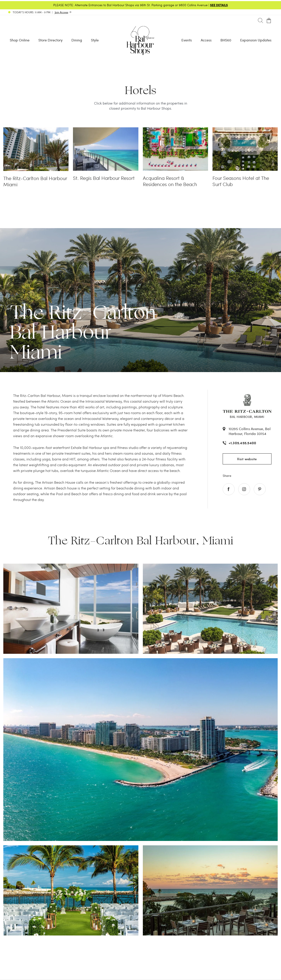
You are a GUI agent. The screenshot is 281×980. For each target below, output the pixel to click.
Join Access (61, 12)
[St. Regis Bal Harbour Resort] (106, 130)
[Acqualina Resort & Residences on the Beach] (175, 130)
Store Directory (50, 40)
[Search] (260, 21)
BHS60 (226, 40)
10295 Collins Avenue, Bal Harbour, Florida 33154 (250, 431)
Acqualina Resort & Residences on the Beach (170, 181)
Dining (77, 40)
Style (95, 40)
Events (187, 40)
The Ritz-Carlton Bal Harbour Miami (35, 181)
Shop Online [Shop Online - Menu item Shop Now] (20, 40)
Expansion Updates (256, 40)
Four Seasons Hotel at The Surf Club (241, 181)
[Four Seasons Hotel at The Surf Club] (245, 130)
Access (206, 40)
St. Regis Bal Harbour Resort (104, 178)
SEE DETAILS (219, 5)
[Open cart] (269, 21)
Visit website (247, 459)
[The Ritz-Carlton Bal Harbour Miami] (36, 130)
